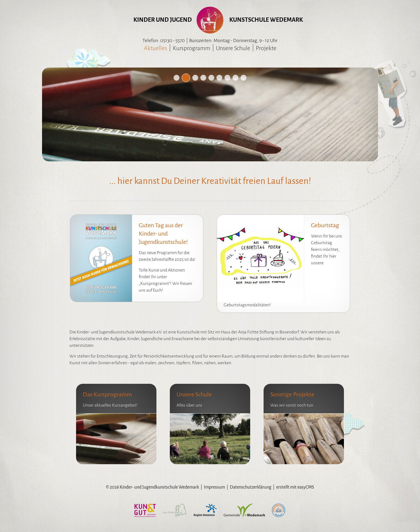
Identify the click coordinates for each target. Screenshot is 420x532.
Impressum (214, 487)
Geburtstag (325, 225)
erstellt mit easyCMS (295, 487)
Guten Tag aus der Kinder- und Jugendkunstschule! (163, 234)
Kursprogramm (192, 48)
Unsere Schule (233, 48)
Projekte (266, 48)
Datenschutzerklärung (251, 487)
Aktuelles (155, 48)
